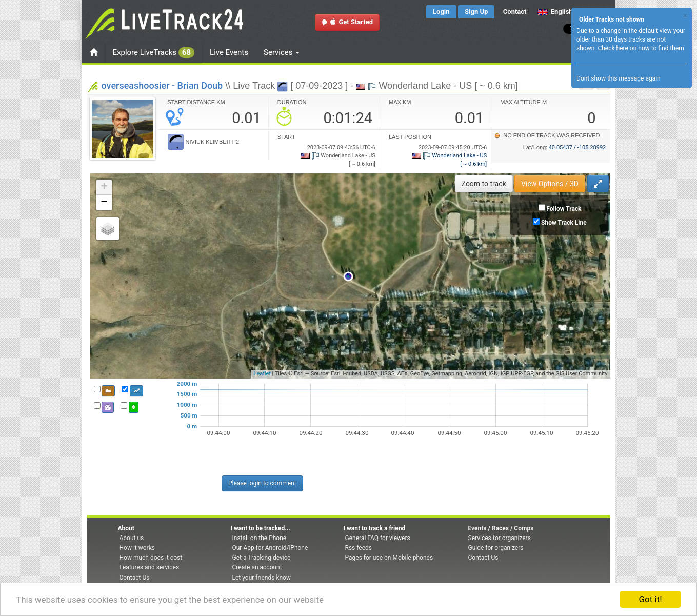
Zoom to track (484, 184)
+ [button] (104, 187)
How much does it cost (151, 558)
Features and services (150, 567)
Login (441, 12)
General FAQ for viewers (378, 538)
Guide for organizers (496, 548)
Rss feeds (359, 548)
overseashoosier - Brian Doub (162, 85)
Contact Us (135, 578)
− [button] (104, 203)
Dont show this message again (619, 78)
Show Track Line (564, 223)
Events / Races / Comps (501, 528)
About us (132, 538)
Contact (515, 12)
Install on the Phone (260, 538)
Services (282, 52)
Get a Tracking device (262, 558)
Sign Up (476, 12)
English (555, 12)
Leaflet (262, 374)
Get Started (347, 22)
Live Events (229, 52)
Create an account (257, 567)
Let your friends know (262, 578)
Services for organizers (500, 538)
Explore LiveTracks (154, 53)
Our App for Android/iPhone (270, 548)
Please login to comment (262, 483)
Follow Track (564, 209)
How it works (137, 548)
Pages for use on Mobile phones (389, 558)
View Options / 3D (550, 184)
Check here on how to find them (641, 48)
